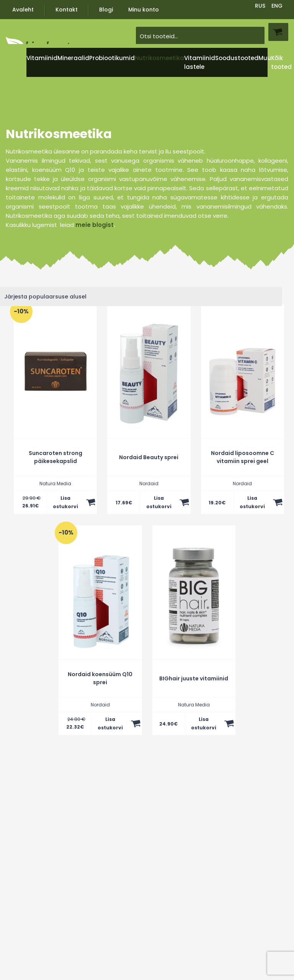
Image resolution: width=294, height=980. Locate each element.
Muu (265, 58)
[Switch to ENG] (277, 5)
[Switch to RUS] (261, 5)
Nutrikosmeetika (159, 58)
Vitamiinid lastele (200, 62)
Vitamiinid (42, 58)
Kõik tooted (281, 62)
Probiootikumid (112, 58)
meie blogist (95, 225)
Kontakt (67, 10)
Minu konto (144, 10)
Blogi (106, 10)
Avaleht (23, 10)
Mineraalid (73, 58)
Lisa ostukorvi (65, 502)
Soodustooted (237, 58)
